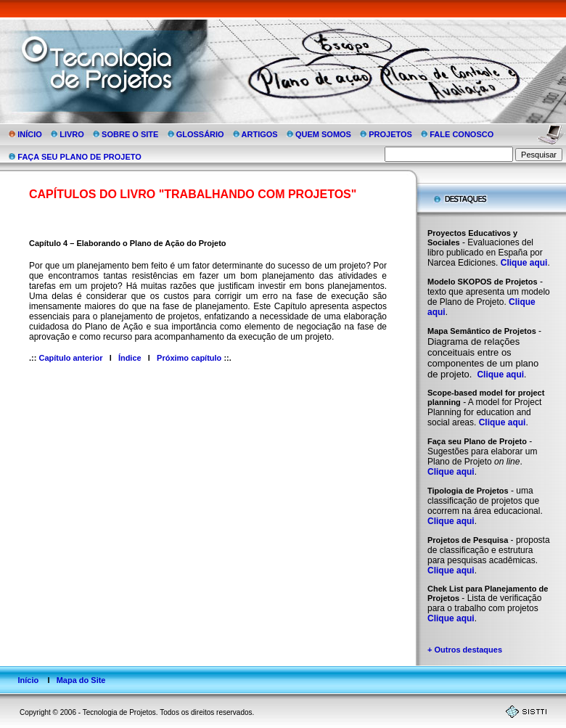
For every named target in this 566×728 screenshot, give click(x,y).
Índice (130, 358)
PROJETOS (387, 134)
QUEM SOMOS (320, 134)
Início (28, 680)
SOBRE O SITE (127, 134)
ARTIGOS (257, 134)
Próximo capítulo (189, 358)
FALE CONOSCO (458, 134)
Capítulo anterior (70, 358)
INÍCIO (26, 134)
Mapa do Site (81, 680)
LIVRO (69, 134)
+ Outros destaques (465, 650)
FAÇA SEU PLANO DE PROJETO (75, 157)
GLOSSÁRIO (197, 134)
